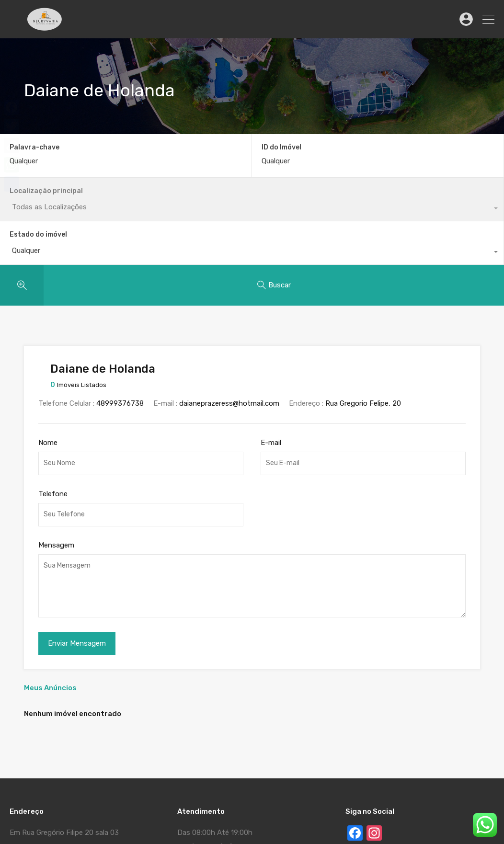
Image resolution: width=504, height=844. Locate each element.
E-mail (271, 355)
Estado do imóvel (416, 147)
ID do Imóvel (155, 148)
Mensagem (56, 458)
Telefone (53, 407)
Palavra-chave (34, 148)
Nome (48, 355)
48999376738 (120, 317)
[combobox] (441, 166)
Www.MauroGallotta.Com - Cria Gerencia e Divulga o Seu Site (168, 808)
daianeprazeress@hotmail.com (229, 317)
